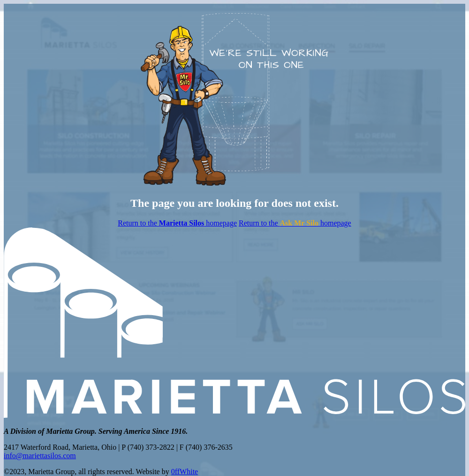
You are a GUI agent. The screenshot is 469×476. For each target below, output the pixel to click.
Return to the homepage (177, 223)
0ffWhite (185, 472)
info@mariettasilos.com (40, 456)
